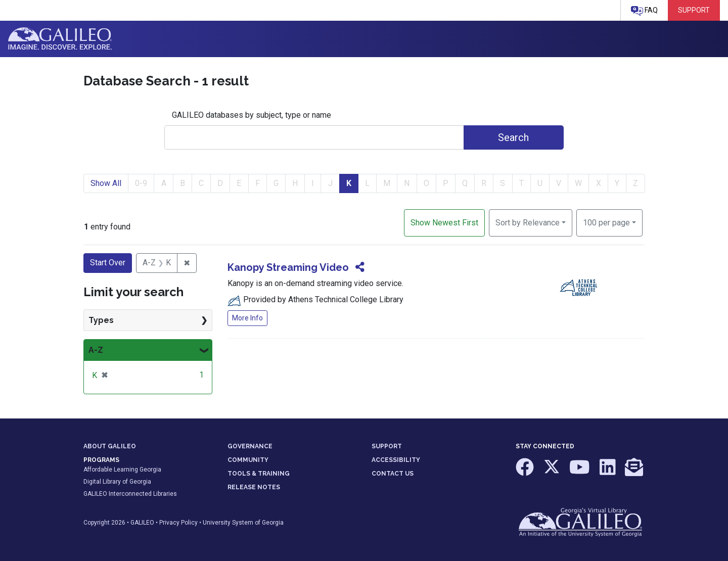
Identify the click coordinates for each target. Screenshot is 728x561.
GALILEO (142, 523)
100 (606, 222)
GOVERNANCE (250, 446)
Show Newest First (444, 223)
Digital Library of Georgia (117, 482)
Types (101, 320)
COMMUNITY (248, 460)
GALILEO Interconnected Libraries (130, 494)
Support (694, 10)
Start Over (108, 263)
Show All (106, 183)
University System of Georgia (243, 523)
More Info (247, 318)
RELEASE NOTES (254, 487)
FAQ (644, 11)
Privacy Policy (178, 523)
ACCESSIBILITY (396, 460)
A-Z (96, 350)
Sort (528, 223)
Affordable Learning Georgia (122, 470)
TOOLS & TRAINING (259, 474)
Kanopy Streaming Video (288, 267)
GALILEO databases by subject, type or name (252, 115)
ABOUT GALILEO (110, 446)
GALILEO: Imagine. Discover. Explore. (60, 39)
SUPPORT (387, 446)
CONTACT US (393, 474)
